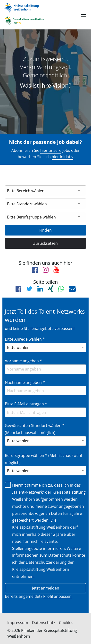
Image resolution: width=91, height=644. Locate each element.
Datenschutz (44, 623)
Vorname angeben (23, 361)
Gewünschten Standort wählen (35, 429)
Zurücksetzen (45, 243)
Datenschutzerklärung (46, 562)
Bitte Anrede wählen (25, 339)
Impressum (18, 623)
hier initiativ (62, 157)
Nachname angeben (25, 382)
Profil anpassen (57, 596)
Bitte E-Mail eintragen (26, 404)
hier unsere (51, 150)
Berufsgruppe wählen (43, 459)
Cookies (66, 623)
